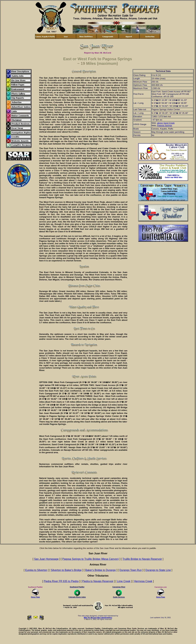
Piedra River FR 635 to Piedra (61, 581)
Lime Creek (124, 581)
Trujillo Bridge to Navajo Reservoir (142, 559)
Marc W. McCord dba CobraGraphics (98, 618)
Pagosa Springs (164, 125)
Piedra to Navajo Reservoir (98, 581)
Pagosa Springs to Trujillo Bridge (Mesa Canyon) (90, 559)
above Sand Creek (166, 123)
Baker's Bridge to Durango (101, 570)
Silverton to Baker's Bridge (66, 570)
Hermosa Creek (143, 581)
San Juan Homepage (46, 559)
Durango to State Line (158, 570)
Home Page (35, 596)
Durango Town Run (131, 570)
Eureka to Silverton (36, 570)
